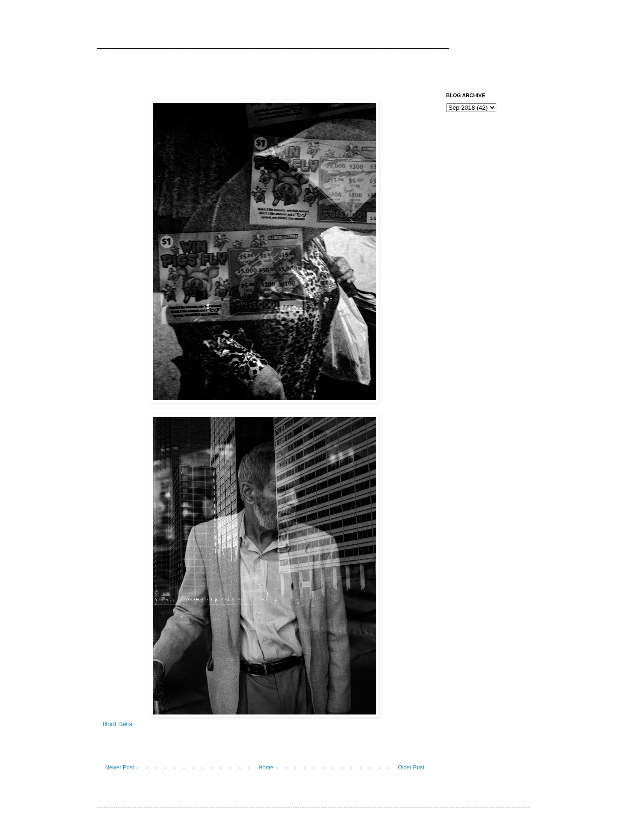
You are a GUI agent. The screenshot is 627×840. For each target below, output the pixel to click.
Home (266, 767)
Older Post (411, 767)
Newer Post (120, 767)
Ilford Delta (118, 724)
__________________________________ (273, 39)
